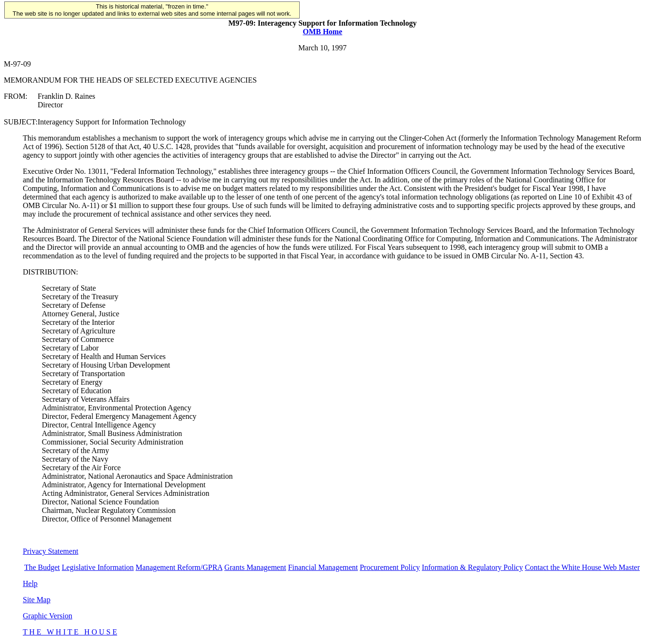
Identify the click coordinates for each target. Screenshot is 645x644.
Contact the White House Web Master (582, 567)
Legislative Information (98, 567)
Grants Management (255, 567)
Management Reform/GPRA (179, 567)
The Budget (42, 567)
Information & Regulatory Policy (472, 567)
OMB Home (322, 32)
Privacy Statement (51, 551)
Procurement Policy (390, 567)
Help (30, 583)
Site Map (37, 600)
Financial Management (323, 567)
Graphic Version (47, 616)
